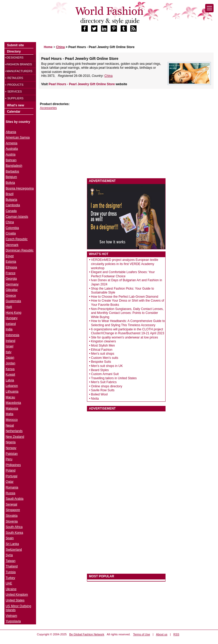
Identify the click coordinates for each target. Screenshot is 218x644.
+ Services (13, 91)
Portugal (12, 476)
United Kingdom (17, 595)
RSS (176, 634)
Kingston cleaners (104, 341)
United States (15, 600)
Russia (11, 493)
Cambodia (13, 205)
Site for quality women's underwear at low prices (125, 337)
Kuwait (10, 375)
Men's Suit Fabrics (104, 382)
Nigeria (11, 442)
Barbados (12, 171)
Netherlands (14, 431)
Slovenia (12, 521)
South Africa (14, 527)
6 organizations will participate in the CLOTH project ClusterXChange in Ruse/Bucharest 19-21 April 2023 (128, 331)
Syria (9, 555)
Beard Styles (100, 370)
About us (162, 634)
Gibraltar (12, 290)
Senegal (11, 504)
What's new (16, 105)
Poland (11, 470)
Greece (11, 296)
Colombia (12, 228)
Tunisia (11, 572)
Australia (12, 149)
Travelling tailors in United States (114, 378)
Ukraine (11, 589)
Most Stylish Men (103, 346)
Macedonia (13, 403)
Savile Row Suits (103, 390)
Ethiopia (11, 267)
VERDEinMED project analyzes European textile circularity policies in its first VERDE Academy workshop (125, 264)
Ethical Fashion (102, 350)
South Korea (14, 533)
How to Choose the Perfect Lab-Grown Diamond (125, 297)
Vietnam (11, 616)
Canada (11, 211)
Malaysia (12, 409)
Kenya (10, 369)
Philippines (13, 465)
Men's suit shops (103, 354)
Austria (11, 154)
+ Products (14, 85)
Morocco (12, 420)
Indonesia (13, 335)
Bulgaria (11, 200)
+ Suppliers (14, 98)
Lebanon (12, 386)
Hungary (12, 318)
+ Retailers (14, 78)
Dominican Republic (20, 250)
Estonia (11, 262)
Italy (9, 352)
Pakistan (12, 454)
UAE (9, 583)
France (11, 273)
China (108, 76)
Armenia (12, 143)
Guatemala (13, 301)
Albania (11, 132)
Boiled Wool (99, 394)
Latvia (10, 380)
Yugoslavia (13, 621)
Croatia (11, 233)
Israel (10, 346)
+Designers (14, 57)
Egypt (10, 256)
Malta (10, 414)
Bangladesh (14, 166)
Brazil (10, 194)
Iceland (11, 324)
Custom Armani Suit (105, 374)
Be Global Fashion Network (87, 634)
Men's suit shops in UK (107, 366)
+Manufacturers (19, 71)
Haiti (9, 307)
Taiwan (11, 561)
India (9, 329)
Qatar (10, 482)
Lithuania (12, 392)
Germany (12, 284)
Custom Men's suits (105, 358)
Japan (10, 358)
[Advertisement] (78, 144)
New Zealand (15, 437)
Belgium (11, 177)
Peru (9, 459)
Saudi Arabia (15, 499)
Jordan (11, 363)
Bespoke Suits (101, 362)
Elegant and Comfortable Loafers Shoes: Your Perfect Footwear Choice (123, 274)
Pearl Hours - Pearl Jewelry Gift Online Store (82, 84)
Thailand (12, 566)
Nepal (10, 425)
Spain (10, 538)
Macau (10, 397)
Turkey (10, 578)
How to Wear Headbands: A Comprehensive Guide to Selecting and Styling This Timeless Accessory (128, 323)
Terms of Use (142, 634)
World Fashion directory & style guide (109, 15)
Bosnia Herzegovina (20, 188)
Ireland (11, 341)
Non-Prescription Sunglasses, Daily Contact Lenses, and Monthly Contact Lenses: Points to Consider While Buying (127, 313)
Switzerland (14, 550)
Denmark (12, 245)
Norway (11, 448)
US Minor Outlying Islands (18, 608)
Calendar (14, 112)
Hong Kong (14, 313)
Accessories (48, 108)
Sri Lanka (12, 544)
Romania (12, 487)
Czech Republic (17, 239)
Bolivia (10, 183)
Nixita (95, 399)
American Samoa (18, 137)
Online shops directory (107, 386)
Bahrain (11, 160)
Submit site (16, 45)
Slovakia (12, 516)
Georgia (11, 279)
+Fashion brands (19, 64)
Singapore (13, 510)
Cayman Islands (17, 217)
